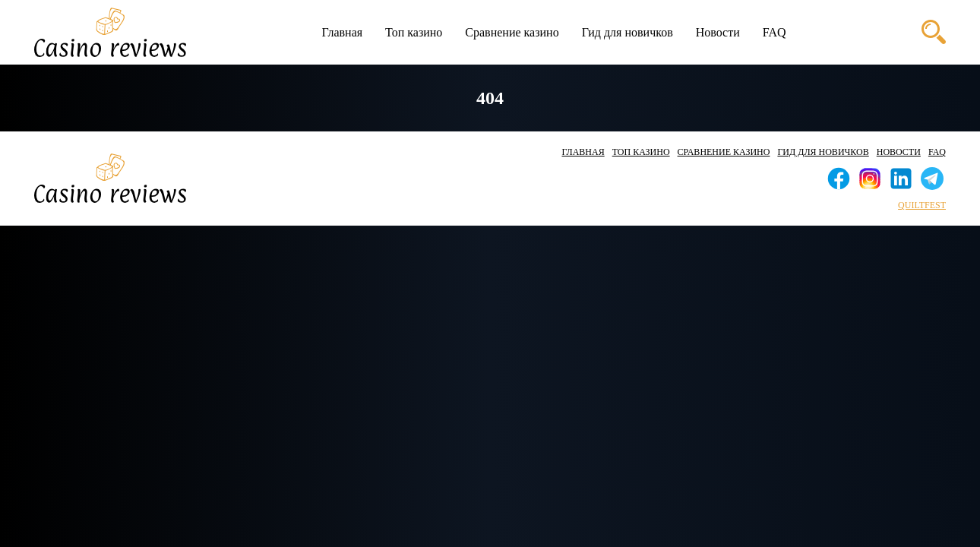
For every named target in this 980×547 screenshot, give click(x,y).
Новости (718, 32)
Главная (342, 32)
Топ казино (414, 32)
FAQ (775, 32)
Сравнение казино (512, 32)
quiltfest (922, 205)
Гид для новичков (628, 32)
